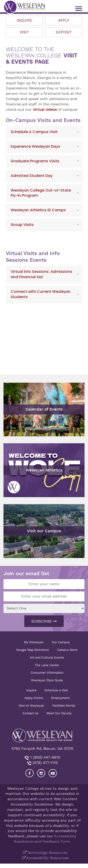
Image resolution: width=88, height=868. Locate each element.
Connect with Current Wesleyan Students (41, 294)
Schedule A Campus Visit (34, 132)
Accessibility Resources (47, 858)
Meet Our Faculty (59, 713)
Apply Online (34, 698)
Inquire (24, 20)
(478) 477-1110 (45, 763)
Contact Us (30, 713)
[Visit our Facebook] (30, 773)
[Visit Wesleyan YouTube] (53, 773)
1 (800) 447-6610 (45, 757)
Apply (64, 20)
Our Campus (61, 642)
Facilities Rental (64, 706)
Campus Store (67, 650)
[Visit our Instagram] (41, 773)
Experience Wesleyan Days (35, 146)
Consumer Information (47, 673)
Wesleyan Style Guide (47, 680)
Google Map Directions (33, 650)
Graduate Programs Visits (35, 161)
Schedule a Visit (56, 690)
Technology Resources (47, 853)
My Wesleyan (34, 642)
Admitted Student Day (32, 176)
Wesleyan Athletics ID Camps (38, 210)
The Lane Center (47, 665)
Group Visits (22, 225)
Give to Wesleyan (31, 706)
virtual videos (45, 110)
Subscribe (44, 621)
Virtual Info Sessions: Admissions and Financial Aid (41, 274)
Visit (24, 32)
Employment (60, 698)
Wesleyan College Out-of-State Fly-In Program (41, 193)
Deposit (64, 32)
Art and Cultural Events (47, 658)
